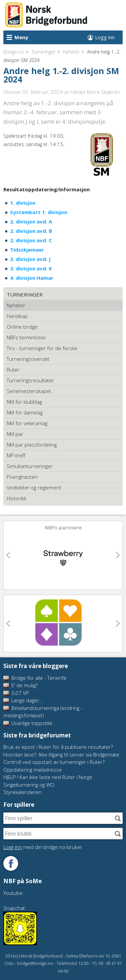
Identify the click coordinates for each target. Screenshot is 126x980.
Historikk (16, 498)
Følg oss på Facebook (11, 863)
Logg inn (105, 37)
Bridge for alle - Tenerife (35, 678)
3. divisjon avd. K (31, 268)
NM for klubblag (24, 402)
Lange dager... (23, 700)
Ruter (13, 370)
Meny (21, 37)
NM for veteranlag (27, 423)
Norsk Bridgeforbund (46, 15)
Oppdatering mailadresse (33, 770)
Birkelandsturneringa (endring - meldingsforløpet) (43, 712)
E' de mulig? (20, 685)
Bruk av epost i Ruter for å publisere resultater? (58, 747)
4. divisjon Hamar (32, 278)
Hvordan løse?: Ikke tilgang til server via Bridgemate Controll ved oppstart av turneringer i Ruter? (61, 758)
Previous (9, 555)
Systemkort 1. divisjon (39, 212)
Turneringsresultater (30, 380)
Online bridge (22, 327)
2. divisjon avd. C (31, 240)
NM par (15, 434)
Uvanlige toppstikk (28, 723)
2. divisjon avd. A (31, 221)
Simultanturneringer (30, 466)
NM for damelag (25, 412)
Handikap (17, 316)
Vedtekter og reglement (34, 487)
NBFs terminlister (26, 337)
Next (117, 555)
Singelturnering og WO (29, 785)
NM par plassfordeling (32, 445)
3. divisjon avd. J (30, 259)
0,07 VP (16, 693)
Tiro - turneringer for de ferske (42, 348)
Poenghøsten (22, 477)
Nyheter (71, 52)
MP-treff (16, 455)
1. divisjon (23, 203)
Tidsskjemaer (27, 250)
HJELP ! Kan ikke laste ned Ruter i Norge (48, 777)
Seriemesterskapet (29, 391)
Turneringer (43, 52)
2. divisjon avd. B (31, 231)
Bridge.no (14, 52)
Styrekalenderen (23, 792)
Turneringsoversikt (28, 359)
